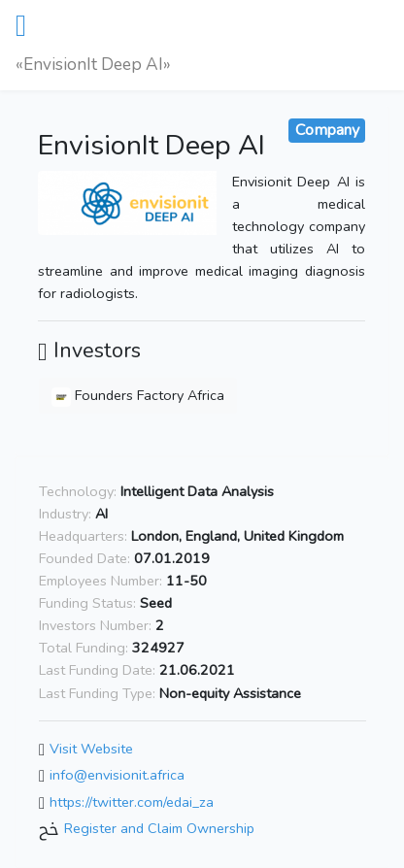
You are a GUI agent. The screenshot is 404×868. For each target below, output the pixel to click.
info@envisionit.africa (117, 776)
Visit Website (91, 749)
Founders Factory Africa (138, 395)
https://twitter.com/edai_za (132, 802)
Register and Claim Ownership (159, 829)
